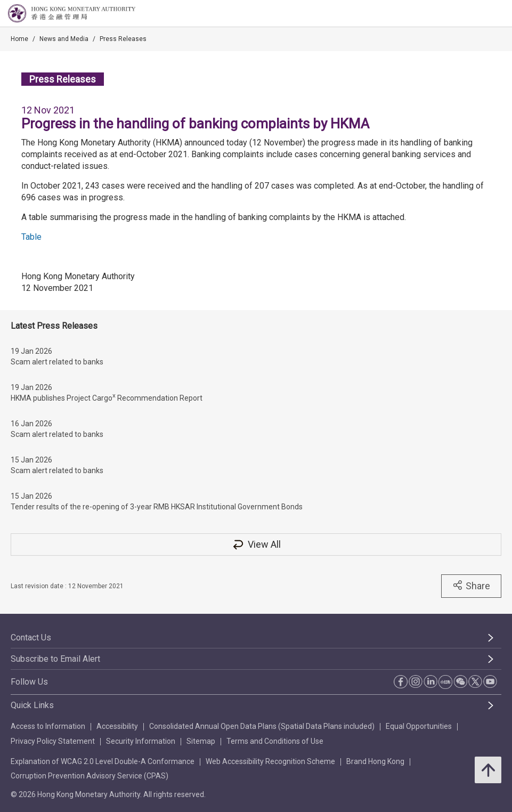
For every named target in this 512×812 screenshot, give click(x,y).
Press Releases (123, 39)
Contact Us (31, 638)
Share (471, 586)
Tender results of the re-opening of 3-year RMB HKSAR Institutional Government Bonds (157, 507)
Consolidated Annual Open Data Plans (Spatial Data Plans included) (262, 726)
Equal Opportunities (419, 726)
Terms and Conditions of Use (275, 741)
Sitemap (201, 741)
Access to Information (48, 726)
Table (31, 237)
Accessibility (117, 726)
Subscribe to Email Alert (55, 659)
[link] (477, 14)
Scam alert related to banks (57, 362)
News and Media (64, 39)
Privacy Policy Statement (53, 741)
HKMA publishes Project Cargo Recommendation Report (107, 397)
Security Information (141, 741)
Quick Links (32, 705)
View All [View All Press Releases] (256, 544)
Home (19, 39)
